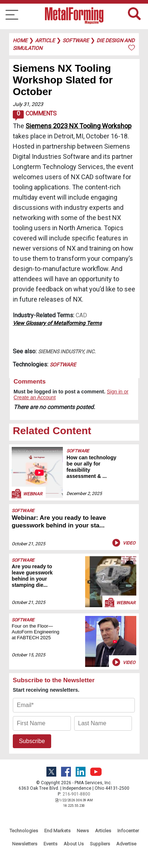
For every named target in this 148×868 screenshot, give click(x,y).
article (45, 40)
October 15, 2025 (29, 655)
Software (63, 365)
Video (123, 543)
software (76, 40)
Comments (35, 115)
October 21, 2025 (29, 544)
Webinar (26, 494)
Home (20, 40)
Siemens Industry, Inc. (67, 351)
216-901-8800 (76, 794)
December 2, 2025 (84, 494)
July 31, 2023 (28, 104)
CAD (81, 315)
